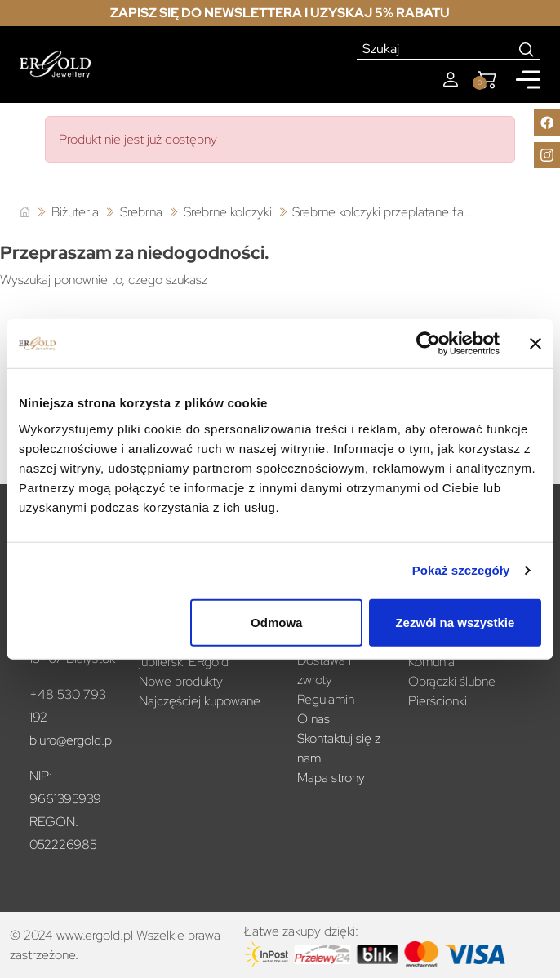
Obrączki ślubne (452, 681)
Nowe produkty (181, 681)
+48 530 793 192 (68, 706)
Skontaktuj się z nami (339, 748)
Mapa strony (331, 778)
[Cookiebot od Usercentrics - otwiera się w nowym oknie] (428, 344)
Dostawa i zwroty (324, 670)
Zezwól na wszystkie (455, 622)
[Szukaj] (435, 49)
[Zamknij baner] (536, 344)
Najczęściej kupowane (200, 701)
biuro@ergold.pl (72, 740)
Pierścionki (438, 701)
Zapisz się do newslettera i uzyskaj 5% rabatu (280, 13)
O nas (313, 719)
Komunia (431, 662)
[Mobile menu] (528, 80)
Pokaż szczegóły (461, 570)
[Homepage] (55, 64)
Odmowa (276, 622)
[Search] (527, 49)
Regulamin (326, 699)
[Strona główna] (25, 213)
